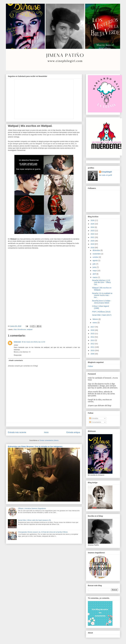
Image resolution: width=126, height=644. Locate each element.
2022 (93, 234)
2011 (93, 347)
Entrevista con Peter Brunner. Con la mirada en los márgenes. (35, 446)
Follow (90, 366)
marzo (95, 277)
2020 (93, 241)
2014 (93, 337)
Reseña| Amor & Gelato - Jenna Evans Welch (102, 302)
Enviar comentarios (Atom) (49, 440)
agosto (95, 260)
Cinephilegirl (107, 172)
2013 (93, 340)
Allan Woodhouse (20, 329)
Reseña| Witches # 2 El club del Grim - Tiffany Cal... (101, 282)
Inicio (46, 432)
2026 (93, 220)
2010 (93, 350)
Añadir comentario (16, 360)
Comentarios (95, 422)
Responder (18, 355)
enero (95, 323)
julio (94, 264)
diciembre (97, 250)
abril (94, 274)
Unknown (17, 342)
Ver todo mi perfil (106, 175)
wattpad (30, 329)
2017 (93, 327)
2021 (93, 237)
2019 (93, 244)
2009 (93, 354)
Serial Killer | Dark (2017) (102, 315)
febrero (95, 319)
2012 (93, 344)
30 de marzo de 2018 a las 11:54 (33, 342)
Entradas (94, 418)
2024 (93, 227)
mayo (95, 271)
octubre (96, 257)
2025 (93, 224)
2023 (93, 231)
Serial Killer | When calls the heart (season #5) (34, 520)
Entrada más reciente (17, 432)
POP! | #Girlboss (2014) (101, 312)
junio (95, 267)
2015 (93, 334)
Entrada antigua (73, 432)
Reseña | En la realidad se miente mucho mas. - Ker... (102, 295)
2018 (93, 248)
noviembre (97, 254)
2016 (93, 330)
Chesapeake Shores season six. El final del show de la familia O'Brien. (43, 532)
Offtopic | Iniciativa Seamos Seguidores (32, 508)
